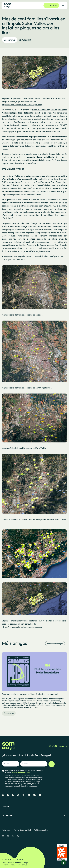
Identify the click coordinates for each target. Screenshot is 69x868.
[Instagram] (8, 795)
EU (18, 836)
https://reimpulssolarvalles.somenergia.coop (22, 105)
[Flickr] (35, 795)
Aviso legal (6, 830)
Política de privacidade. (29, 787)
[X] (18, 795)
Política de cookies (41, 830)
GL (13, 836)
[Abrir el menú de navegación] (63, 5)
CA (8, 836)
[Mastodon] (3, 795)
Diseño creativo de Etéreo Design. (15, 863)
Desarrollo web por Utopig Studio (15, 865)
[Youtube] (29, 795)
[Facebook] (13, 795)
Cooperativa (10, 40)
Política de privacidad (22, 830)
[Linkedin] (40, 795)
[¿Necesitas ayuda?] (63, 862)
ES (3, 836)
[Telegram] (23, 795)
